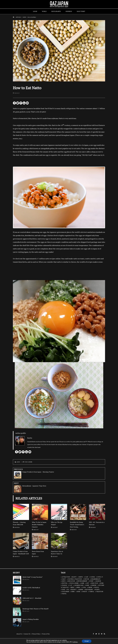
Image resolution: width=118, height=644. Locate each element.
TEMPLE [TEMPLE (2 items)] (92, 592)
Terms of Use (46, 634)
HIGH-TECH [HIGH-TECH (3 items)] (95, 583)
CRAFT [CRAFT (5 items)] (64, 579)
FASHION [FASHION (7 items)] (98, 581)
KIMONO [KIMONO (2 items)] (94, 585)
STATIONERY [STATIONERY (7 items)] (66, 592)
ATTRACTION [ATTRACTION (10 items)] (66, 577)
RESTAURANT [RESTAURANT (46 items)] (89, 590)
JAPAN (35, 11)
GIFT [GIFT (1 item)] (88, 583)
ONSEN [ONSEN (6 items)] (90, 587)
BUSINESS (69, 11)
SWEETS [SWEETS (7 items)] (85, 592)
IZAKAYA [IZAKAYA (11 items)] (64, 585)
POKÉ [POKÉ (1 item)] (63, 590)
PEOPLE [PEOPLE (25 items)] (97, 587)
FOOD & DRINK (28, 462)
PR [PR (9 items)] (68, 590)
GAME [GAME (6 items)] (82, 583)
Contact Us (27, 634)
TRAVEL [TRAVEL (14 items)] (64, 594)
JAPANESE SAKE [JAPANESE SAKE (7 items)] (79, 585)
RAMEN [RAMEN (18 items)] (81, 590)
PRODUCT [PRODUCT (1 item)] (74, 590)
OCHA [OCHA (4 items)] (84, 587)
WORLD (44, 11)
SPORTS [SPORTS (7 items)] (97, 590)
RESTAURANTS (56, 11)
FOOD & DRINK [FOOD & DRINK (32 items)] (74, 583)
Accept (87, 641)
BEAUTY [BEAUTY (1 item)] (74, 577)
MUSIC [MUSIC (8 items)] (73, 587)
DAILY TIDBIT (81, 11)
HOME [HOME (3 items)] (102, 583)
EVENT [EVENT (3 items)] (91, 581)
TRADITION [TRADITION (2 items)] (100, 592)
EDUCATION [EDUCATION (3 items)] (71, 581)
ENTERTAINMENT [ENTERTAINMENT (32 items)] (82, 581)
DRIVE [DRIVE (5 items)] (64, 581)
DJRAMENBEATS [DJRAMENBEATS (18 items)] (96, 579)
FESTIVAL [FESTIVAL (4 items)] (65, 583)
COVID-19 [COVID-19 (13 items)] (100, 577)
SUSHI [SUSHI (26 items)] (79, 592)
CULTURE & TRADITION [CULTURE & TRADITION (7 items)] (75, 579)
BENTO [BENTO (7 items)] (81, 577)
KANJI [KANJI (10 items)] (87, 585)
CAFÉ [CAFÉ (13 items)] (87, 577)
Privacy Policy (36, 634)
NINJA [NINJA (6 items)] (78, 587)
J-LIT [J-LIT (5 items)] (71, 585)
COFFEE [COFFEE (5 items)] (93, 577)
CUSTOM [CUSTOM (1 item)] (86, 579)
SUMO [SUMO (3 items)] (73, 592)
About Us (19, 634)
